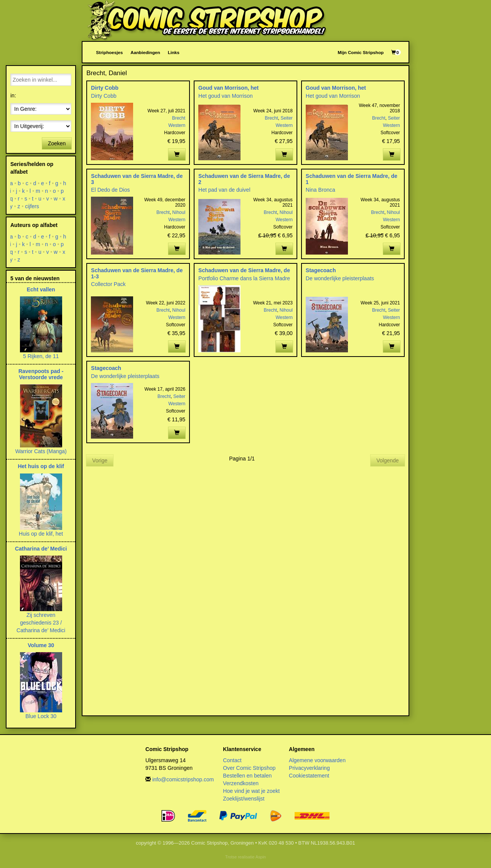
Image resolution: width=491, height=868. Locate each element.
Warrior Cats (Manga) (41, 451)
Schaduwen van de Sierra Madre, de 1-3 (137, 273)
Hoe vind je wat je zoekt (251, 791)
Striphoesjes (109, 52)
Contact (232, 760)
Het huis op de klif (41, 466)
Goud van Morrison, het (228, 88)
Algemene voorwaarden (317, 760)
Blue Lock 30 (41, 716)
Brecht (179, 118)
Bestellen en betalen (247, 776)
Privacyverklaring (309, 768)
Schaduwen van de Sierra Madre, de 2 (244, 179)
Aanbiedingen (145, 52)
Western (177, 125)
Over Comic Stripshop (249, 768)
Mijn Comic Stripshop (361, 52)
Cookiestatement (309, 776)
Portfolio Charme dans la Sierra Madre (244, 278)
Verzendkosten (241, 783)
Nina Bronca (320, 190)
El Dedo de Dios (110, 190)
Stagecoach (321, 270)
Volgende (387, 460)
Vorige (100, 460)
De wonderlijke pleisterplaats (340, 278)
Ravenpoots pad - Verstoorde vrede (41, 374)
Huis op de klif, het (41, 534)
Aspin (261, 857)
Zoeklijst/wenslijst (244, 799)
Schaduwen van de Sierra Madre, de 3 (137, 179)
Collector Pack (108, 284)
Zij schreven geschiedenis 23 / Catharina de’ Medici (41, 623)
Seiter (287, 118)
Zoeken (57, 143)
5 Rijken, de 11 (41, 356)
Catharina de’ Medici (41, 549)
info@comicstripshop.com (183, 779)
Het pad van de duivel (224, 190)
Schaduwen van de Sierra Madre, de (244, 270)
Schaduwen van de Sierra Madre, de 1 (352, 179)
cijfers (32, 206)
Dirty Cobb (105, 88)
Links (173, 52)
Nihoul (179, 212)
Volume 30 (41, 645)
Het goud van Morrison (226, 96)
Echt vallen (41, 289)
